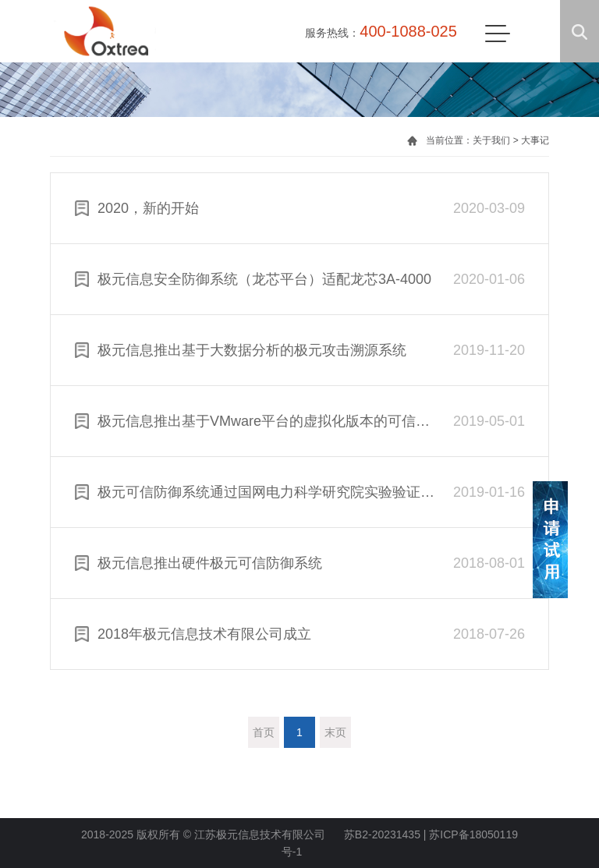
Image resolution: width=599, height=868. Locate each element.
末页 (335, 732)
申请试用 (550, 540)
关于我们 (491, 140)
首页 (264, 732)
